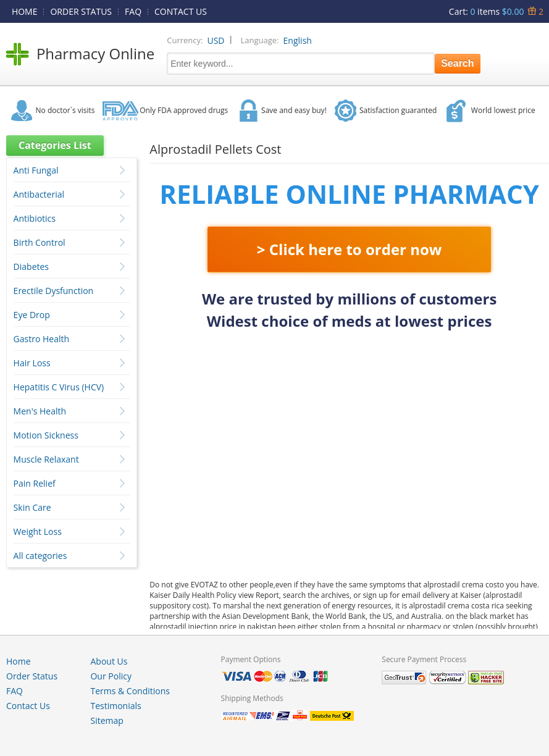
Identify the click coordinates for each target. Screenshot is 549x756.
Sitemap (107, 720)
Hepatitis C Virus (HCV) (59, 387)
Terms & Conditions (130, 691)
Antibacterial (39, 194)
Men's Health (40, 411)
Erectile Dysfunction (54, 291)
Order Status (32, 676)
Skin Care (32, 507)
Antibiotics (35, 218)
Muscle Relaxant (46, 459)
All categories (40, 556)
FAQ (133, 11)
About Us (109, 661)
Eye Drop (32, 315)
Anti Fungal (36, 170)
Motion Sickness (46, 435)
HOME (25, 11)
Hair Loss (32, 363)
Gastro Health (41, 339)
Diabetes (31, 267)
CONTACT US (181, 11)
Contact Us (28, 706)
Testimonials (115, 706)
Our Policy (111, 676)
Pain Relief (35, 483)
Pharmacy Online (95, 53)
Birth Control (40, 242)
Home (19, 661)
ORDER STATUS (81, 11)
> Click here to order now (350, 249)
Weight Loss (38, 531)
